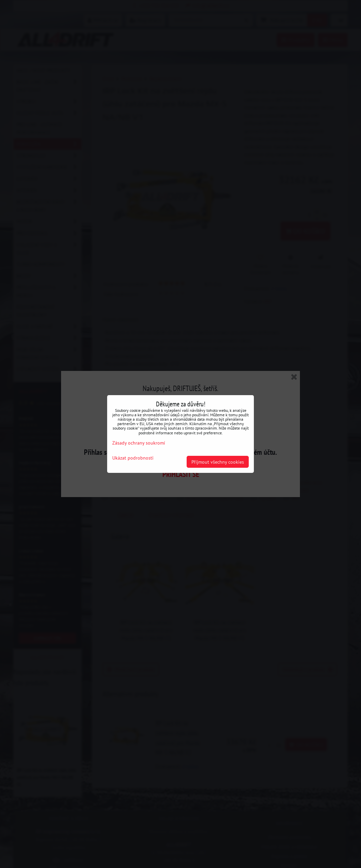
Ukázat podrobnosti (133, 458)
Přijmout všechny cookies (218, 462)
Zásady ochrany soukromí (139, 443)
